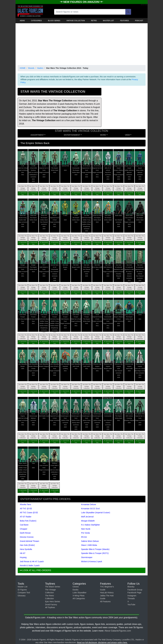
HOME (23, 68)
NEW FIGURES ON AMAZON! (82, 2)
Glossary (22, 596)
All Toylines (50, 607)
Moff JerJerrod (87, 517)
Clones (76, 587)
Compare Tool (24, 593)
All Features (105, 602)
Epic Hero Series (53, 602)
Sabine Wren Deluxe (90, 541)
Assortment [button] (37, 135)
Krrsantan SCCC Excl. (91, 509)
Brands (31, 68)
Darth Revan (25, 533)
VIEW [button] (127, 135)
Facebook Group (135, 590)
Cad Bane (24, 525)
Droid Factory (51, 605)
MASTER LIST (108, 21)
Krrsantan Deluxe (89, 504)
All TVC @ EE (26, 509)
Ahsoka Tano (26, 504)
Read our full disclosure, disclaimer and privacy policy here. (102, 642)
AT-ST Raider (26, 517)
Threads (131, 598)
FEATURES (124, 21)
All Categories (79, 598)
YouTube (131, 605)
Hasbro (40, 68)
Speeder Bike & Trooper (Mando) (95, 549)
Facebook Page (134, 593)
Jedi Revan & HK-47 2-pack (32, 561)
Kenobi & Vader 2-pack (30, 565)
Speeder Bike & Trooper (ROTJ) (95, 553)
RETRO (94, 21)
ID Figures (22, 590)
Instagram (132, 596)
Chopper (24, 529)
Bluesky (131, 587)
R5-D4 (84, 537)
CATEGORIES (36, 21)
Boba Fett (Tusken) (28, 521)
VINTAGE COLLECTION (76, 21)
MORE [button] (103, 135)
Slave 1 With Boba (89, 545)
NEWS (22, 21)
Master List (23, 587)
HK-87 (23, 553)
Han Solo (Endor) (27, 545)
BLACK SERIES (54, 21)
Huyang (23, 557)
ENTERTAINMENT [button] (72, 135)
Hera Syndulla (26, 549)
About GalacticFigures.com (118, 631)
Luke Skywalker (80, 593)
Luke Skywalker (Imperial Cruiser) (96, 513)
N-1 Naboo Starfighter (91, 525)
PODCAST (139, 21)
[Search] (128, 12)
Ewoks (76, 590)
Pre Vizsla (85, 533)
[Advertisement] (82, 44)
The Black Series (53, 587)
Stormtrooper (87, 557)
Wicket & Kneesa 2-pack (92, 561)
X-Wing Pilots (79, 596)
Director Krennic (27, 537)
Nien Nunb (86, 529)
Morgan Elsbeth (88, 521)
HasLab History (107, 593)
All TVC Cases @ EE (29, 513)
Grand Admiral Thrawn (30, 541)
